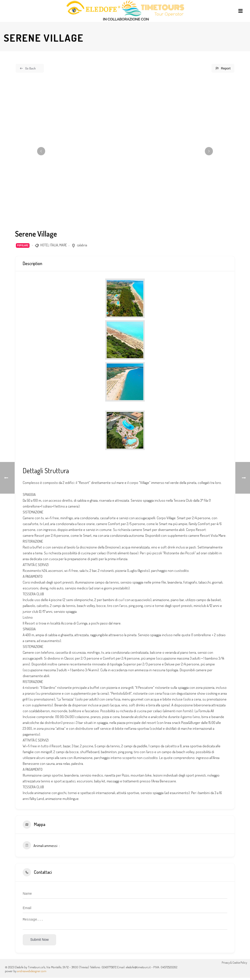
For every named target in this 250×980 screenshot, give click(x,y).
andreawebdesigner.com (32, 973)
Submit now (39, 942)
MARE (63, 245)
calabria (82, 245)
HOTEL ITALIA (49, 245)
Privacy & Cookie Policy (234, 969)
